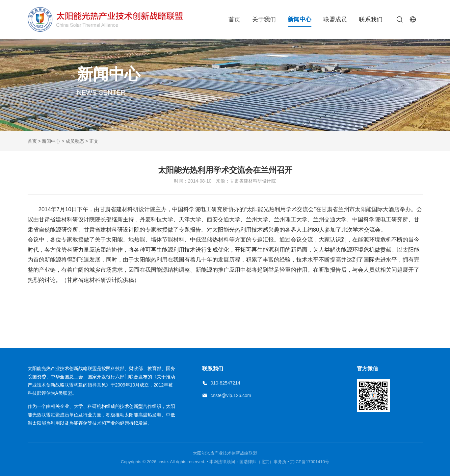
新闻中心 (300, 19)
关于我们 (264, 19)
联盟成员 (335, 19)
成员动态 (75, 141)
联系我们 (371, 19)
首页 (234, 19)
